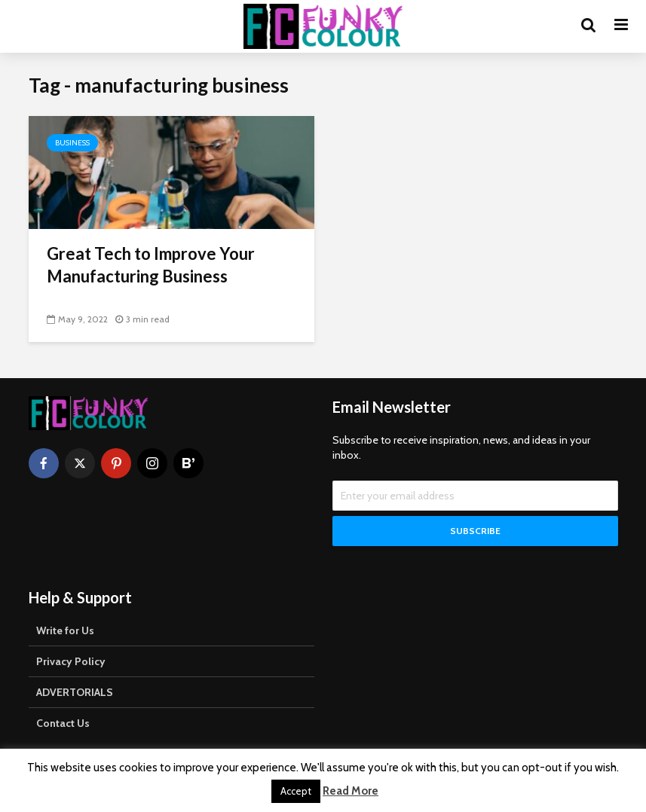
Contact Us (63, 723)
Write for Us (65, 630)
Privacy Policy (71, 661)
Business (72, 143)
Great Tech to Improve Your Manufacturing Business (151, 265)
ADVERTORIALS (75, 692)
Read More (351, 791)
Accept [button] (296, 791)
